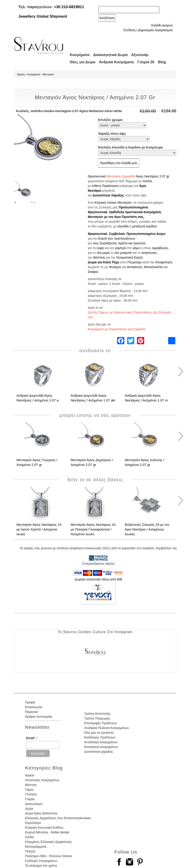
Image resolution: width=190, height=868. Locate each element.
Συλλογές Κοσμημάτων (41, 861)
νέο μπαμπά (123, 253)
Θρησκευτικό (97, 176)
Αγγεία (30, 775)
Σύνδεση (130, 30)
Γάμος (29, 790)
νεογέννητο (149, 253)
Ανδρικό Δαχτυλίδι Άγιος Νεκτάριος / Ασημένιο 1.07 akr (93, 398)
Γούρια (30, 799)
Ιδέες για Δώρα (83, 62)
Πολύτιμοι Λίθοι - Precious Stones (49, 856)
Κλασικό (100, 203)
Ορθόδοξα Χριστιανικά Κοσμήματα (135, 212)
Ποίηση (30, 851)
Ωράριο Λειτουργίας (39, 717)
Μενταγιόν (49, 74)
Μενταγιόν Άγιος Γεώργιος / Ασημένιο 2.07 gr (37, 462)
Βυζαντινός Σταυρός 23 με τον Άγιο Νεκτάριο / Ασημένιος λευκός (147, 529)
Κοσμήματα (80, 55)
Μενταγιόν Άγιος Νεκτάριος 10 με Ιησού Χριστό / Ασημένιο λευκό (39, 529)
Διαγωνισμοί (34, 804)
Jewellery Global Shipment (43, 16)
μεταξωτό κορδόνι (144, 226)
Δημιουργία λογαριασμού (155, 30)
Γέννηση (31, 794)
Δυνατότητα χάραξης (99, 752)
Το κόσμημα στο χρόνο (41, 866)
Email (32, 738)
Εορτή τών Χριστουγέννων (117, 238)
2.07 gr (164, 176)
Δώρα (29, 809)
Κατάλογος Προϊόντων (100, 737)
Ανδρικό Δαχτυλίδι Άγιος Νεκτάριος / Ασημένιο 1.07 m (146, 398)
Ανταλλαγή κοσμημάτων (101, 742)
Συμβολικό (117, 234)
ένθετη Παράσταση (105, 186)
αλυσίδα (123, 226)
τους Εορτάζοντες (105, 243)
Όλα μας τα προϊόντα (99, 733)
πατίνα (147, 181)
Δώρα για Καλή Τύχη (103, 262)
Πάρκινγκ (31, 712)
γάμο (136, 248)
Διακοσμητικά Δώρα (110, 55)
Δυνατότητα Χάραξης (108, 195)
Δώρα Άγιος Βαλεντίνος (41, 813)
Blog (162, 62)
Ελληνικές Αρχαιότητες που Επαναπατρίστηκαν (58, 818)
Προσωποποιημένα (133, 207)
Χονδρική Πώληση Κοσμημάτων (107, 728)
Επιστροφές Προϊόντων (101, 723)
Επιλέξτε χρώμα (110, 120)
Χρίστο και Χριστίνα (132, 243)
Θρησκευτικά (97, 212)
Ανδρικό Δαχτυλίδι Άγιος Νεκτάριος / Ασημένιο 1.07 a (38, 398)
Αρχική (21, 74)
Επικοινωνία (34, 707)
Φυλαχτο (115, 267)
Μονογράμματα (36, 847)
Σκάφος (93, 272)
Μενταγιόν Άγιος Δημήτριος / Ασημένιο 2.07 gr (92, 462)
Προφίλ (30, 702)
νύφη (100, 248)
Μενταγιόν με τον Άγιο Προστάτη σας (116, 217)
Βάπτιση (99, 257)
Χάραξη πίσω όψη (112, 134)
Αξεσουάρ (140, 55)
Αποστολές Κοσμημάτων (42, 780)
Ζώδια (29, 837)
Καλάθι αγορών (162, 25)
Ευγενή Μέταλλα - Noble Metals (47, 832)
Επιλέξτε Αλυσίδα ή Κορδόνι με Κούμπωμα (130, 147)
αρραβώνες (160, 248)
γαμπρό (121, 248)
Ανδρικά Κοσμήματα (116, 62)
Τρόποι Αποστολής (97, 714)
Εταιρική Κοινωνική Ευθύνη (44, 828)
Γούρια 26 (146, 62)
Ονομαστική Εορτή (129, 257)
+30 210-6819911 (69, 7)
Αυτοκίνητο (135, 267)
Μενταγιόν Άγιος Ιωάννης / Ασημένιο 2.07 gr (145, 462)
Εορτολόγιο (33, 823)
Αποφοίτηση (164, 262)
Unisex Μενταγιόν (119, 203)
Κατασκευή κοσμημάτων (101, 747)
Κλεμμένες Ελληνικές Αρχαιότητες (49, 842)
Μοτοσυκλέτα (153, 267)
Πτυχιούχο (134, 262)
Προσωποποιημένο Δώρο (146, 234)
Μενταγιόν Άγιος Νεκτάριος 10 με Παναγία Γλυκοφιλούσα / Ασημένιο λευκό (93, 529)
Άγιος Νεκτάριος (147, 176)
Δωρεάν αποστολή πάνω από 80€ (98, 579)
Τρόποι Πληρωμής (97, 718)
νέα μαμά (103, 253)
